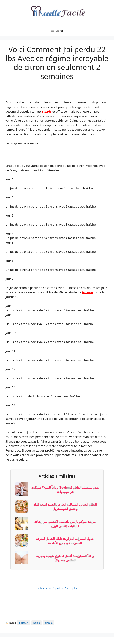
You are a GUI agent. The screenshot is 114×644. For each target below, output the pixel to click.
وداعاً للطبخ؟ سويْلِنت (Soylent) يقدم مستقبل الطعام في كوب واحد (65, 490)
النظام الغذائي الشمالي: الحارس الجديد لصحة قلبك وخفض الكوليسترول (65, 507)
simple (47, 111)
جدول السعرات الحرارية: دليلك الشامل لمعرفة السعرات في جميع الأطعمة (65, 541)
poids (36, 623)
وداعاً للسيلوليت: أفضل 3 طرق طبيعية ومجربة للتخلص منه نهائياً (65, 558)
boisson (88, 292)
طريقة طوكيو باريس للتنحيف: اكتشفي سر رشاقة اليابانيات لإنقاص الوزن (65, 524)
